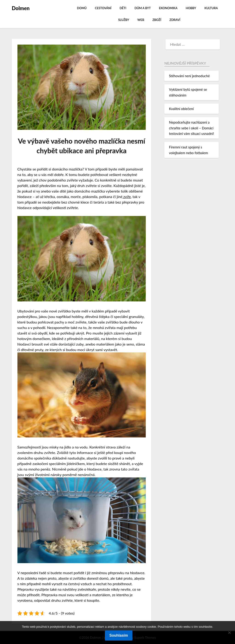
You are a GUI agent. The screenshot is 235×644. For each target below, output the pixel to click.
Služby (124, 20)
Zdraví (175, 20)
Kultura (211, 8)
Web (141, 20)
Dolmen (21, 8)
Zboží (157, 20)
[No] (229, 633)
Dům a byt (143, 8)
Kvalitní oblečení (181, 109)
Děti (123, 8)
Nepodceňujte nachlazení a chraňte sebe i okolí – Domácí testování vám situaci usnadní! (191, 128)
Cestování (103, 8)
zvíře (127, 197)
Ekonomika (168, 8)
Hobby (191, 8)
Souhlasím (119, 635)
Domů (82, 8)
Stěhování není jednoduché (189, 76)
